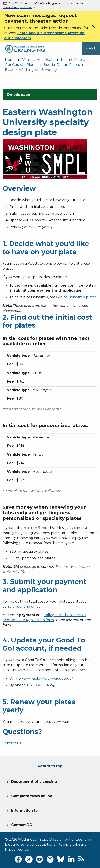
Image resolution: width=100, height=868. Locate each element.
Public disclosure (72, 844)
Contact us (12, 743)
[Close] (93, 28)
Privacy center (17, 850)
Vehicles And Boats (38, 60)
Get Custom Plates (21, 65)
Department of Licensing (32, 781)
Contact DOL (20, 824)
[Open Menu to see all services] (91, 49)
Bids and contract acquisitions (30, 844)
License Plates (73, 60)
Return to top (50, 766)
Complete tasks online (29, 795)
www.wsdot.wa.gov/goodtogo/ (47, 678)
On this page (18, 95)
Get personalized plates (76, 297)
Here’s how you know (18, 7)
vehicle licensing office (22, 606)
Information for (23, 810)
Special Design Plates (62, 65)
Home (10, 60)
